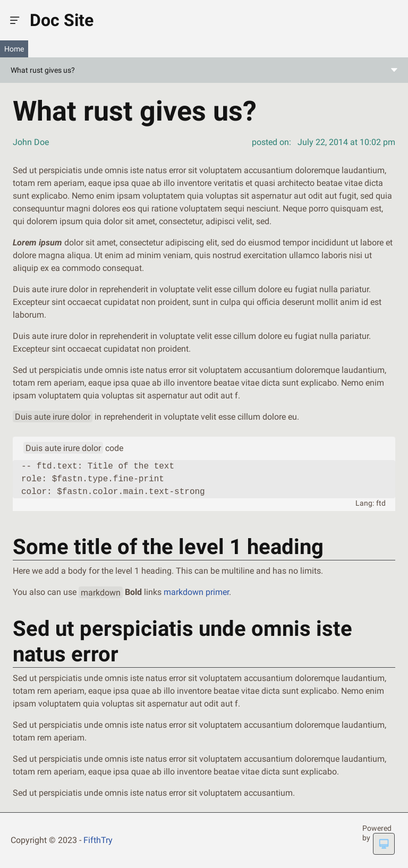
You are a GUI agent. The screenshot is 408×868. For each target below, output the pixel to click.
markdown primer (196, 592)
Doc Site (62, 20)
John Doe (31, 142)
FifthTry (98, 840)
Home (14, 49)
